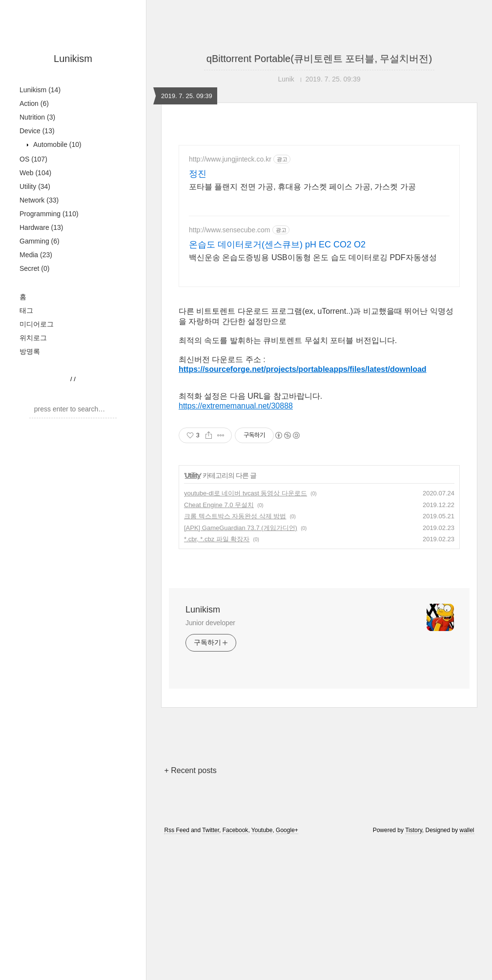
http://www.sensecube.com (230, 230)
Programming (49, 214)
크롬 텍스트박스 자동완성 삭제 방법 (235, 653)
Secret (34, 268)
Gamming (40, 241)
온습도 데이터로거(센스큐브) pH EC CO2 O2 (277, 245)
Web (35, 173)
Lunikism (73, 59)
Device (37, 131)
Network (39, 200)
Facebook (236, 967)
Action (34, 103)
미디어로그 (37, 324)
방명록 (30, 351)
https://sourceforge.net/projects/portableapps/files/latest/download (303, 506)
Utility (35, 186)
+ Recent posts (190, 907)
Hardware (41, 227)
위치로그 (33, 338)
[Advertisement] (319, 365)
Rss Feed (176, 967)
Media (36, 255)
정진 (198, 174)
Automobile (56, 144)
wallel (467, 967)
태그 (26, 310)
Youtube (262, 967)
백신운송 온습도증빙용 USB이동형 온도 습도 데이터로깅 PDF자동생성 (313, 257)
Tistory (414, 967)
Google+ (287, 967)
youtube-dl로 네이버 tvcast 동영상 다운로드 (246, 630)
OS (33, 159)
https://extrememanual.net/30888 (236, 542)
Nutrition (37, 117)
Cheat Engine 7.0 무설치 (219, 642)
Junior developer (210, 759)
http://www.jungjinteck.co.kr (230, 159)
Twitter (211, 967)
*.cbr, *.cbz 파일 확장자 (217, 676)
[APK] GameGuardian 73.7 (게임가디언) (241, 664)
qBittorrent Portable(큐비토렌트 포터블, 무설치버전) (319, 59)
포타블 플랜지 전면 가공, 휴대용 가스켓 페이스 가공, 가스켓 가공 (302, 187)
